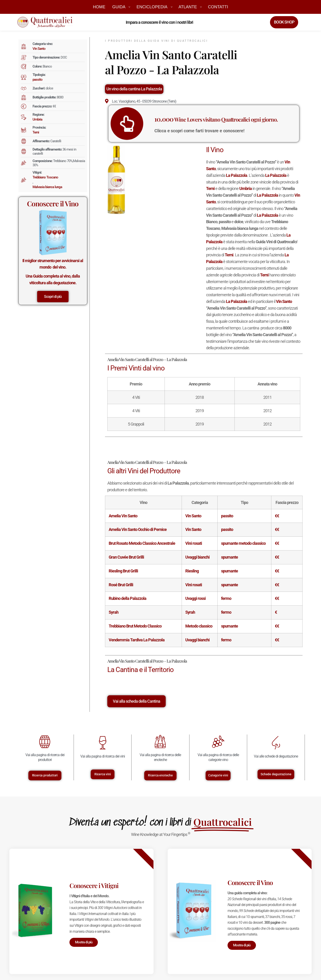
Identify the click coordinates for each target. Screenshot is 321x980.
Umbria (37, 119)
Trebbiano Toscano (45, 177)
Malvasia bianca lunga (47, 187)
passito (37, 80)
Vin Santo (39, 49)
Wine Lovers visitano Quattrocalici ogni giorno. (211, 121)
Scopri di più (53, 297)
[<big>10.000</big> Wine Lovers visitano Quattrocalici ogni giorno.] (159, 124)
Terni (36, 132)
